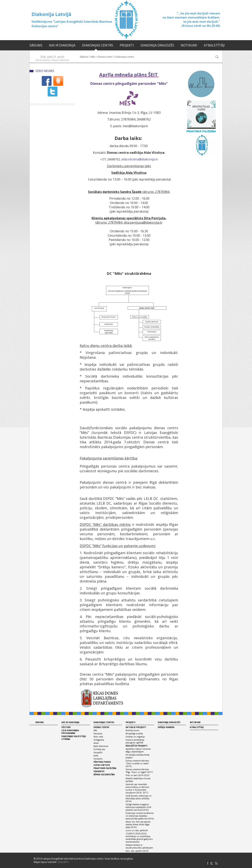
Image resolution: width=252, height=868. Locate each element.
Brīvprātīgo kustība (134, 734)
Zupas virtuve (102, 765)
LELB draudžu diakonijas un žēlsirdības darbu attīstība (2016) (139, 799)
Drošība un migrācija (135, 737)
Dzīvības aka (99, 749)
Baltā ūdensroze (101, 746)
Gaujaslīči (98, 752)
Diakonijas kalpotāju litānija (74, 738)
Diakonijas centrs (98, 45)
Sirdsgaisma (99, 740)
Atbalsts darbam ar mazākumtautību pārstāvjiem (139, 846)
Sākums (36, 45)
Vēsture (66, 727)
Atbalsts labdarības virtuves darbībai (138, 780)
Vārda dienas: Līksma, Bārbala (52, 60)
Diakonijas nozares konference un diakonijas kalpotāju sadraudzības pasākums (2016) (140, 816)
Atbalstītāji (214, 45)
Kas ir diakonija (62, 45)
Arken (96, 743)
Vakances (99, 771)
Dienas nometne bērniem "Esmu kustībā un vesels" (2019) (137, 763)
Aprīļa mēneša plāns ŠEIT (129, 75)
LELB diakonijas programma (70, 732)
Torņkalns (98, 759)
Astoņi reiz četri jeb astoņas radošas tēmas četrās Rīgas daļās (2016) (138, 824)
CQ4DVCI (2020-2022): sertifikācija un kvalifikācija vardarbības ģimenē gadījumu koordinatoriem (139, 838)
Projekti (127, 45)
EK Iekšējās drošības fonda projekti (138, 756)
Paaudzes (98, 734)
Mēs (93, 57)
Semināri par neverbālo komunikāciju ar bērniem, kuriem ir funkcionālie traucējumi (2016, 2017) (138, 788)
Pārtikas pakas (102, 762)
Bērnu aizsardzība (104, 774)
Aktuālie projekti (136, 727)
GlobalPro (63, 862)
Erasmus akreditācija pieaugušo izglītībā (135, 741)
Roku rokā (98, 737)
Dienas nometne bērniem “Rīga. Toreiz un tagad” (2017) (139, 771)
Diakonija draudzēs (157, 45)
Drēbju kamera (166, 727)
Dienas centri (105, 57)
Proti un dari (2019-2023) (137, 775)
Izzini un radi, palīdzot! (137, 830)
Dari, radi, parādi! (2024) (137, 851)
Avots (96, 756)
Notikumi (189, 45)
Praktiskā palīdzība (105, 768)
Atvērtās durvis (132, 730)
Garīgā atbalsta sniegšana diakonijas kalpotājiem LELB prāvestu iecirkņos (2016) (138, 807)
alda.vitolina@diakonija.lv (140, 159)
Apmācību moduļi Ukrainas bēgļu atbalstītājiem (138, 750)
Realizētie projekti (136, 746)
